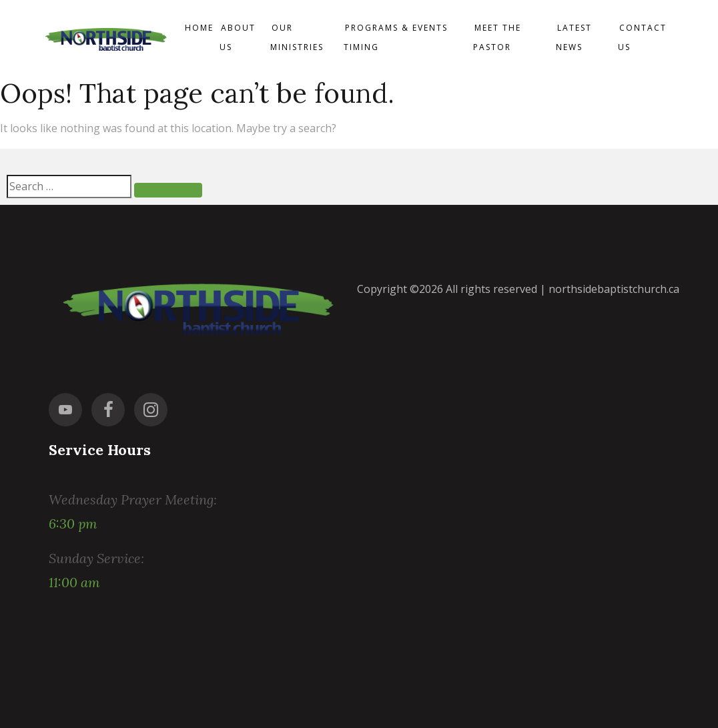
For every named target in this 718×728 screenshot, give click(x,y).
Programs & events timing (396, 37)
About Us (238, 37)
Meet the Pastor (497, 37)
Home (199, 28)
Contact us (642, 37)
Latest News (574, 37)
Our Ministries (297, 37)
